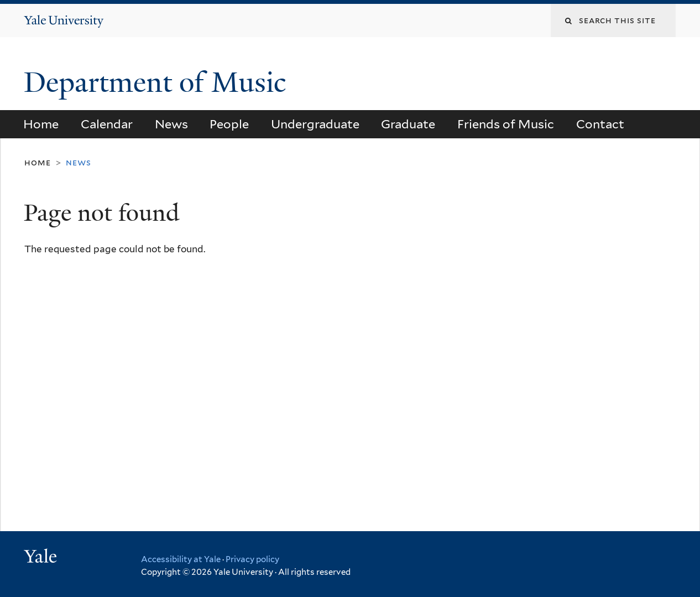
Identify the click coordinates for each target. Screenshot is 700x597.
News (171, 124)
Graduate (408, 124)
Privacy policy (252, 559)
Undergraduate (315, 124)
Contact (600, 124)
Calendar (107, 124)
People (229, 124)
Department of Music (158, 82)
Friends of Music (506, 124)
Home (41, 124)
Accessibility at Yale (181, 559)
